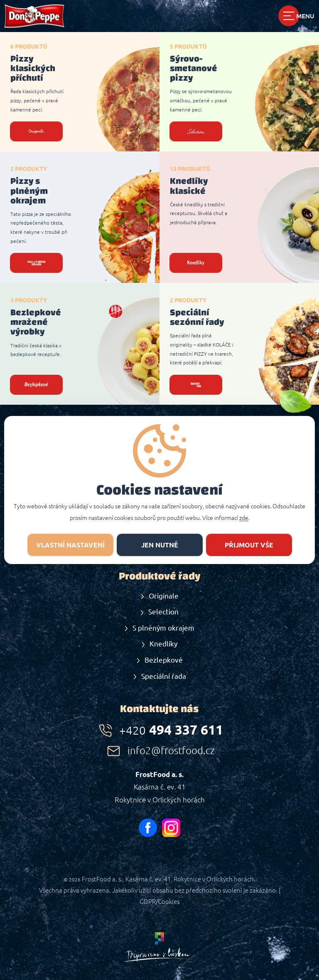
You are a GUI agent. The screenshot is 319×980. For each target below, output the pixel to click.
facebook (148, 828)
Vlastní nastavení (70, 545)
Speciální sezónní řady (197, 317)
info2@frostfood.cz (171, 751)
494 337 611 (171, 730)
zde (244, 518)
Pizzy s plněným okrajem (29, 191)
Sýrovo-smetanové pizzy (194, 68)
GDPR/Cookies (159, 902)
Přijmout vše (249, 545)
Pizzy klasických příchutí (33, 68)
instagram (171, 828)
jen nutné (160, 545)
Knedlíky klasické (189, 186)
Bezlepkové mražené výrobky (36, 322)
